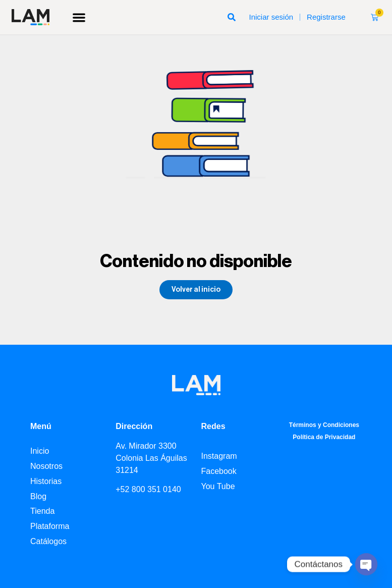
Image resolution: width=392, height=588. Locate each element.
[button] (79, 17)
